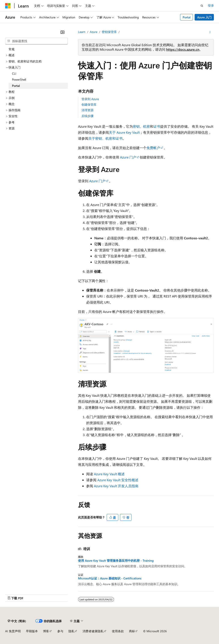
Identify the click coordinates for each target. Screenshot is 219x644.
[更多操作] (210, 32)
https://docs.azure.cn (183, 49)
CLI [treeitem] (14, 73)
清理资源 (87, 110)
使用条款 (118, 631)
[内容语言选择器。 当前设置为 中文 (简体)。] (17, 621)
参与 (60, 631)
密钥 (136, 126)
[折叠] (62, 32)
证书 (157, 126)
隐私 (71, 631)
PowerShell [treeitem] (19, 79)
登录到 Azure (90, 99)
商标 (132, 631)
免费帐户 (153, 148)
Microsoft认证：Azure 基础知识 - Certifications (110, 578)
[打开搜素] (202, 6)
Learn (82, 32)
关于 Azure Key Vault (124, 132)
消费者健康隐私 (93, 631)
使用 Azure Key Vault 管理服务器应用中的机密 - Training (116, 561)
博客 (46, 631)
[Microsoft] (8, 6)
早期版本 (32, 631)
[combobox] (36, 41)
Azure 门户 (128, 157)
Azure (94, 32)
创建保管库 (89, 104)
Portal (187, 17)
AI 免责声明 (13, 631)
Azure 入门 (204, 17)
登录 (211, 5)
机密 (146, 126)
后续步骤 (87, 116)
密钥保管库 (109, 32)
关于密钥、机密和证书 (105, 138)
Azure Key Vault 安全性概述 (118, 480)
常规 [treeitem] (12, 49)
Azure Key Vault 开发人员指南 (116, 486)
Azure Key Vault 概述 (109, 474)
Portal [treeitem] (16, 86)
